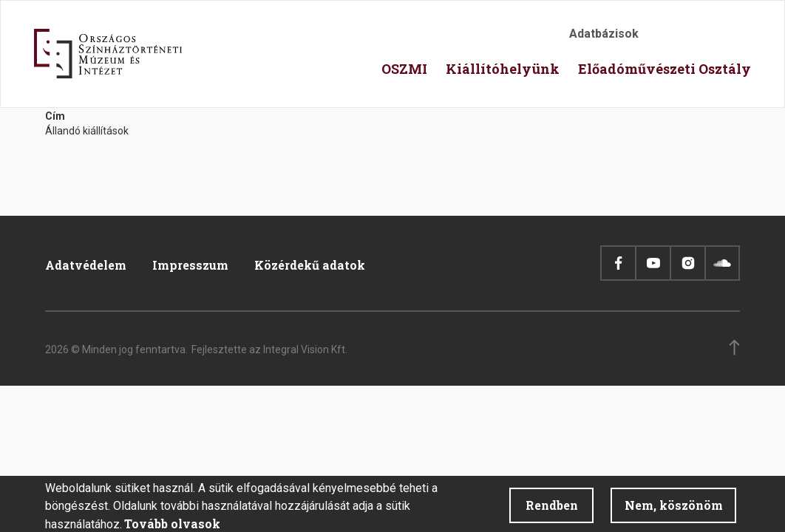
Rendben (552, 509)
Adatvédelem (86, 265)
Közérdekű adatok (310, 265)
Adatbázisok (604, 34)
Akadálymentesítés (666, 38)
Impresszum (190, 265)
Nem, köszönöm (674, 509)
